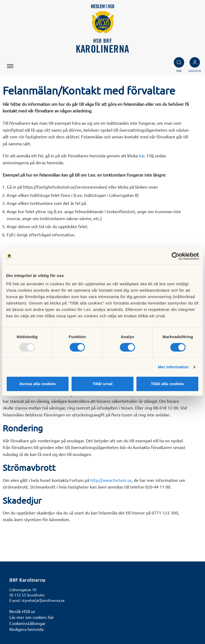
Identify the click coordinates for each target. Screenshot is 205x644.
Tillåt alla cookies (167, 384)
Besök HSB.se (22, 611)
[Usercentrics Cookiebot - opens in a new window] (176, 256)
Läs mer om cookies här (32, 617)
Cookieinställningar (27, 623)
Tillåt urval (103, 384)
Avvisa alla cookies (38, 384)
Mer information (173, 367)
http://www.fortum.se (111, 480)
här (142, 155)
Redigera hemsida (26, 629)
